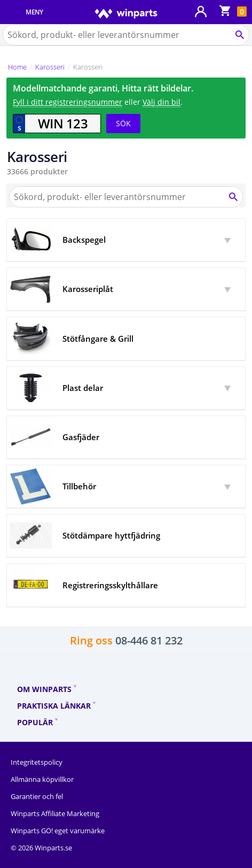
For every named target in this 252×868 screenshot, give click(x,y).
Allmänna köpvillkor (42, 779)
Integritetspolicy (37, 762)
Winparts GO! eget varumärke (58, 831)
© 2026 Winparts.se (41, 848)
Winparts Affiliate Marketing (55, 813)
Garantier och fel (37, 796)
